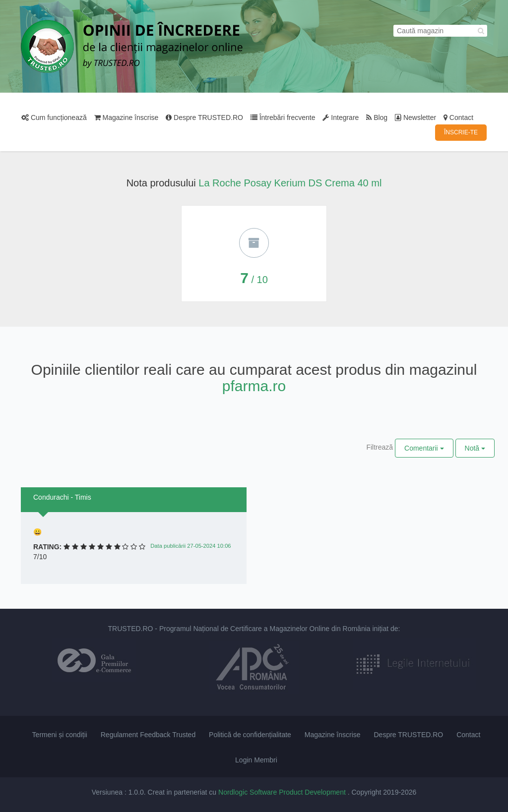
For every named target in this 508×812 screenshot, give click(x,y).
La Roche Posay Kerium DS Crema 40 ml (290, 183)
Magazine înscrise (127, 117)
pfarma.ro (254, 386)
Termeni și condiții (60, 735)
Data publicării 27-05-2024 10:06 (190, 546)
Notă (475, 448)
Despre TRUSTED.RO (204, 117)
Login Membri (256, 760)
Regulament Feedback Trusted (148, 735)
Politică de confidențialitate (250, 735)
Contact (458, 117)
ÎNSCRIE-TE (461, 132)
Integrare (341, 117)
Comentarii (424, 448)
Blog (377, 117)
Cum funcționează (54, 117)
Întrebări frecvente (283, 117)
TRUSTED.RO (130, 629)
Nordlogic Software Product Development (283, 792)
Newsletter (415, 117)
